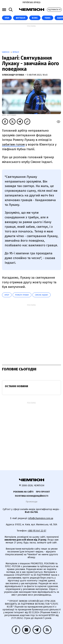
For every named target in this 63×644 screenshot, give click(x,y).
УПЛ (7, 18)
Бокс (35, 18)
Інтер (7, 295)
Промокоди (32, 502)
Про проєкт (43, 492)
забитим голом (13, 144)
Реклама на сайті (23, 492)
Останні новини (16, 386)
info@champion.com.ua (41, 518)
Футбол (20, 18)
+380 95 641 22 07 (37, 531)
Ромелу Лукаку (22, 295)
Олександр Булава (13, 75)
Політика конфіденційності (32, 496)
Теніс (48, 18)
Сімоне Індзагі (41, 295)
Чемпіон (6, 52)
